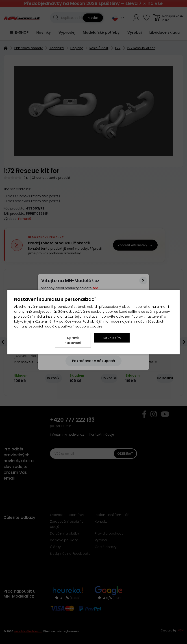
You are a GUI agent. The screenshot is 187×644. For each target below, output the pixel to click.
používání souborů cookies (80, 326)
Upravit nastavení (73, 340)
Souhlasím (112, 338)
